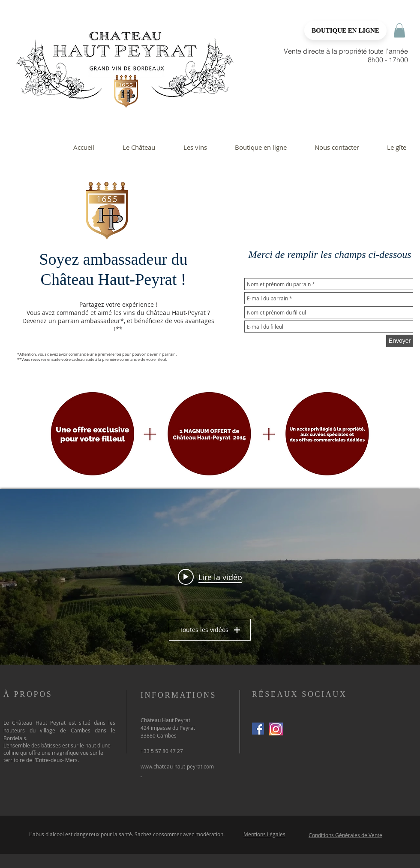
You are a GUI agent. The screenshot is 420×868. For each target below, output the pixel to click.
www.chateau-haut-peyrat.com (177, 766)
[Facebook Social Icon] (258, 729)
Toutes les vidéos (210, 630)
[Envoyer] (400, 341)
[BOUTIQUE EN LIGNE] (345, 30)
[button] (399, 30)
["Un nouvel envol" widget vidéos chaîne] (210, 577)
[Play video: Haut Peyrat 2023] (210, 577)
